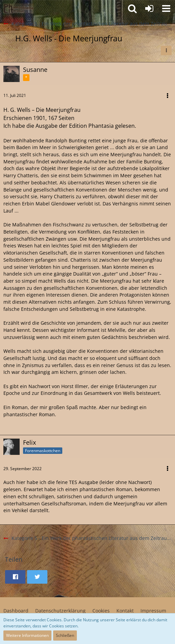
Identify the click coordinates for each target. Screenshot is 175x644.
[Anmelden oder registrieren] (149, 8)
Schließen (65, 635)
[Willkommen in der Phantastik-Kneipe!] (19, 8)
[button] (166, 8)
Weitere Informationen (27, 635)
